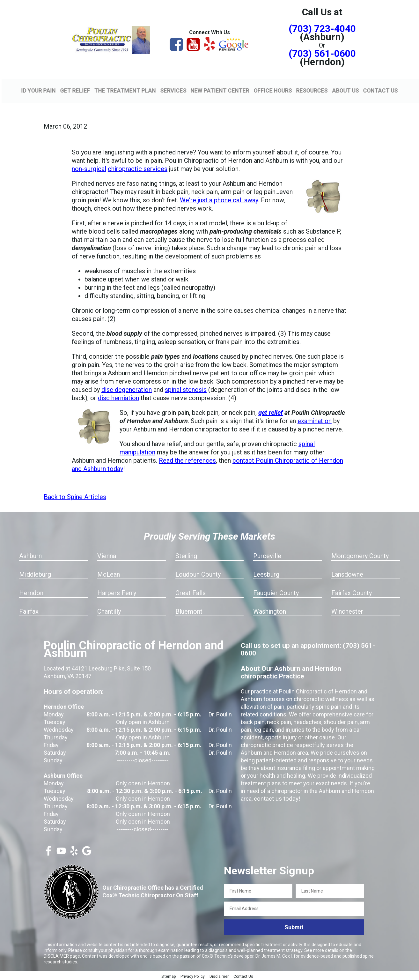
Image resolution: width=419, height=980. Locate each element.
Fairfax (29, 610)
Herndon (31, 592)
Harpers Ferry (117, 592)
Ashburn (30, 555)
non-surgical (89, 168)
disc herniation (118, 397)
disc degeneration (127, 389)
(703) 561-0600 (322, 53)
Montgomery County (360, 555)
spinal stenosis (186, 389)
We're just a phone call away (219, 199)
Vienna (107, 555)
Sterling (186, 555)
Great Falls (191, 592)
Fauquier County (276, 592)
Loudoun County (198, 573)
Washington (270, 610)
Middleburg (35, 573)
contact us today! (276, 798)
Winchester (347, 610)
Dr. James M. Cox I (274, 955)
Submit (294, 927)
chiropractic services (138, 168)
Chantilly (109, 610)
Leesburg (266, 573)
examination (315, 420)
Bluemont (189, 610)
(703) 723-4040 (322, 29)
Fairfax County (352, 592)
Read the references (187, 460)
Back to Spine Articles (75, 496)
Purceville (267, 555)
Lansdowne (347, 573)
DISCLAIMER (56, 955)
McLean (109, 573)
